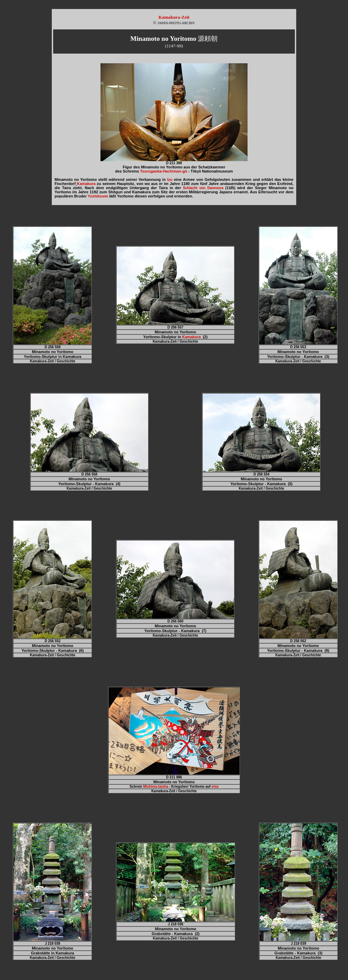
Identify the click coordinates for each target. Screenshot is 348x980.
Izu (170, 179)
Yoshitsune (98, 196)
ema (215, 787)
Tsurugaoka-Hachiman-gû (164, 171)
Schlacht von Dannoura (203, 188)
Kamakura (86, 184)
